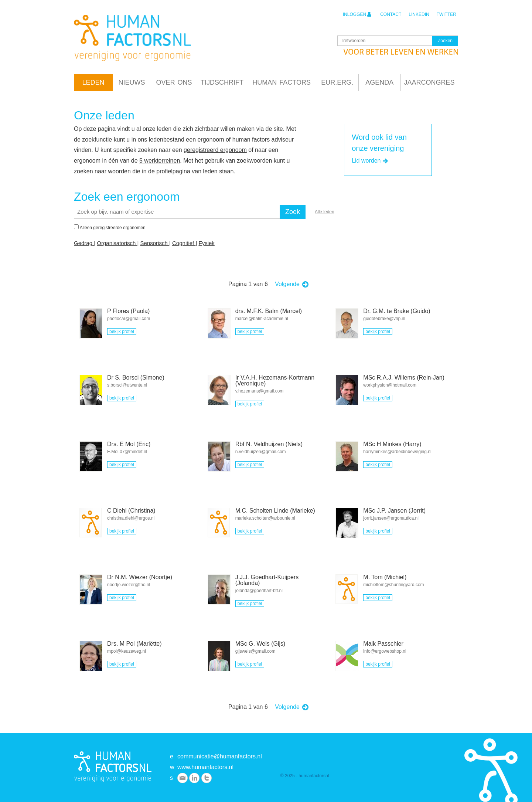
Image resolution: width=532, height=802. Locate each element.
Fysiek (206, 243)
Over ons (174, 82)
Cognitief (184, 243)
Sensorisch (155, 243)
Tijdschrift (222, 82)
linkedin (419, 14)
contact (391, 14)
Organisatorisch (117, 243)
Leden (93, 82)
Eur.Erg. (337, 82)
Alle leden (325, 212)
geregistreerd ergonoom (215, 150)
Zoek (293, 212)
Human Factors (282, 82)
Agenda (379, 82)
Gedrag (84, 243)
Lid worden (371, 161)
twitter (446, 14)
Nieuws (132, 82)
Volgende (292, 284)
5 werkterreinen (160, 161)
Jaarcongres (429, 82)
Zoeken (445, 41)
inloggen (357, 14)
